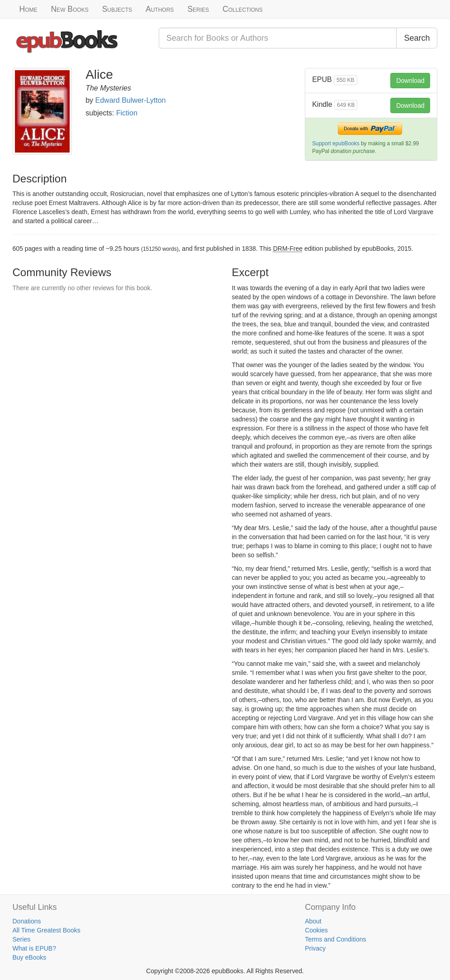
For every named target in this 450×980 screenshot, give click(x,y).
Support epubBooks (336, 143)
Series (198, 9)
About (313, 921)
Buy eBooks (30, 957)
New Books (69, 9)
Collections (243, 9)
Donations (27, 921)
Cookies (316, 930)
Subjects (117, 9)
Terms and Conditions (335, 939)
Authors (160, 9)
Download (410, 81)
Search (417, 38)
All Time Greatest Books (47, 930)
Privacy (315, 948)
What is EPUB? (34, 948)
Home (28, 9)
